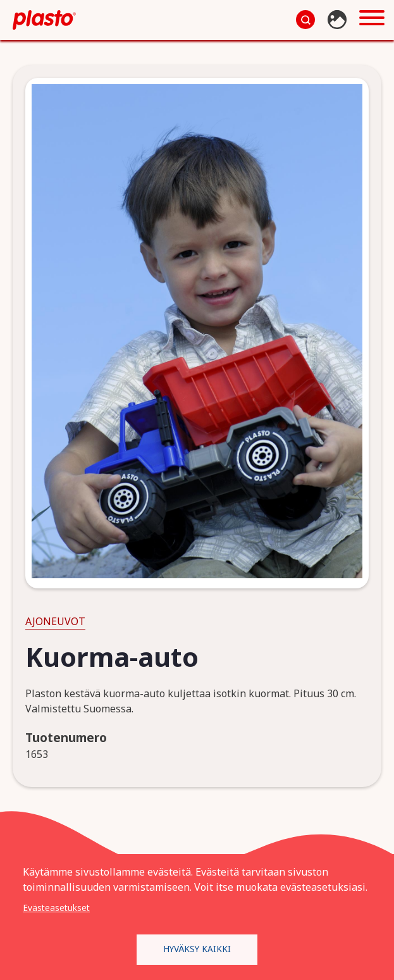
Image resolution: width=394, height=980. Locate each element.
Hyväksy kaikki (197, 949)
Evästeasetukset (56, 908)
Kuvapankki (339, 20)
